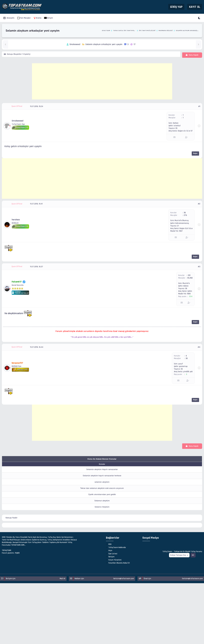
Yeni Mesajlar (24, 18)
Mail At (63, 579)
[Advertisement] (102, 81)
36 (185, 213)
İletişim (49, 18)
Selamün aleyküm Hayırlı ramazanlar (102, 469)
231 (189, 275)
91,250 (190, 278)
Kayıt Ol (195, 7)
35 (187, 358)
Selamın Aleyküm (102, 507)
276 (185, 215)
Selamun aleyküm (102, 501)
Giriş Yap (176, 7)
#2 (199, 204)
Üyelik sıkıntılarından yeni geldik (102, 494)
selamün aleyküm (102, 482)
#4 (199, 347)
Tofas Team (106, 31)
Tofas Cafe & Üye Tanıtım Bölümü (124, 31)
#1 (199, 106)
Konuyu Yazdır (11, 518)
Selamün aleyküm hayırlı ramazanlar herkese (102, 476)
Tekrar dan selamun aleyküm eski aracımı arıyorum (102, 488)
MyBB (17, 553)
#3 (199, 267)
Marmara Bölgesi (166, 31)
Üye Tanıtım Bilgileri (147, 31)
